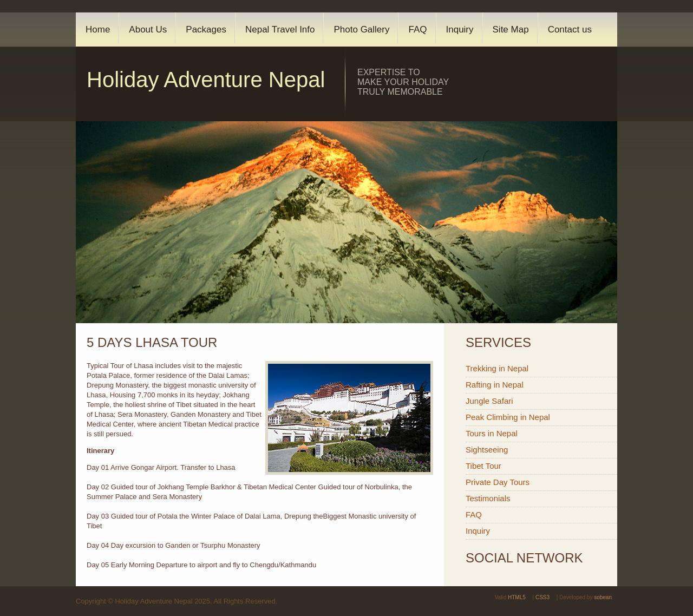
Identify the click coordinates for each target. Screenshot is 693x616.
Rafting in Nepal (495, 385)
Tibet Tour (483, 466)
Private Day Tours (498, 482)
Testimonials (488, 498)
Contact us (570, 30)
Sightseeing (487, 450)
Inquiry (460, 30)
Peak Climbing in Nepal (508, 417)
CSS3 (542, 597)
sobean (603, 597)
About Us (148, 30)
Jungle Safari (489, 401)
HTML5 (517, 597)
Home (98, 30)
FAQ (417, 30)
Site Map (511, 30)
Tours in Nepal (492, 433)
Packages (206, 30)
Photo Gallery (361, 30)
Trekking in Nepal (497, 368)
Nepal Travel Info (280, 30)
